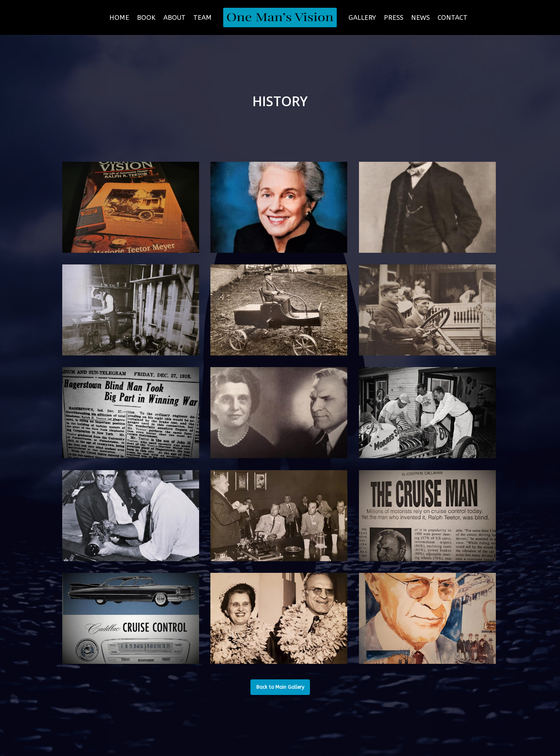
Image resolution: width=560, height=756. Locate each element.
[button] (280, 687)
